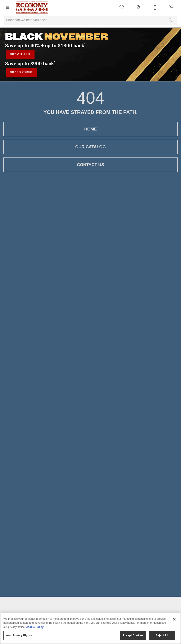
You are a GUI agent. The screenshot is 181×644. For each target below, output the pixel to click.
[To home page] (33, 7)
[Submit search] (171, 20)
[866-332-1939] (155, 7)
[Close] (174, 619)
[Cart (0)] (172, 7)
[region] (90, 628)
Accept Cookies (133, 635)
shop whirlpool (20, 54)
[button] (8, 7)
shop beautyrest (21, 72)
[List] (122, 7)
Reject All (162, 635)
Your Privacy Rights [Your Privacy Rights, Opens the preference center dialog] (19, 635)
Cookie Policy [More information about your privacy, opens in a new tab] (35, 627)
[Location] (138, 7)
